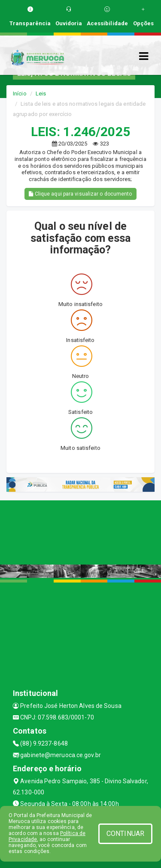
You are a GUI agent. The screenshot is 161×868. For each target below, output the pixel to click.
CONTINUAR (125, 834)
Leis (41, 94)
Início (20, 94)
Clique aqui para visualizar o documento (80, 194)
